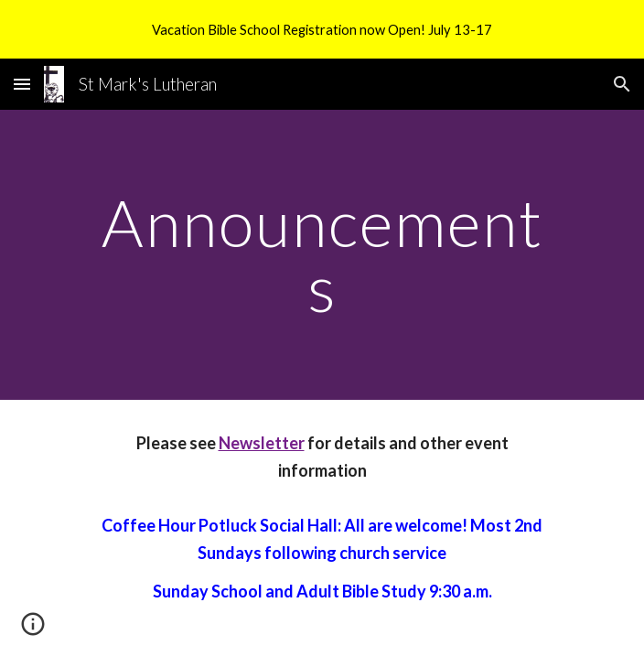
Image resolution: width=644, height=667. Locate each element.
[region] (322, 29)
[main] (322, 255)
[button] (22, 84)
